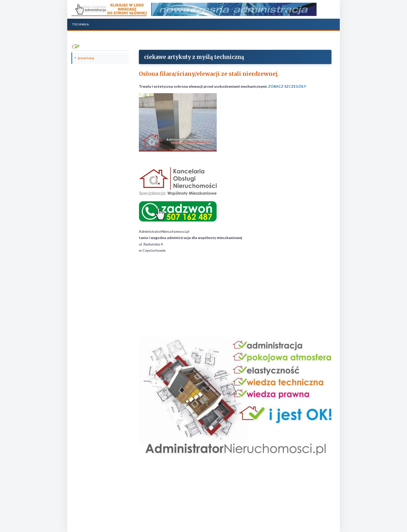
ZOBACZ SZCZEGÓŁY (287, 86)
